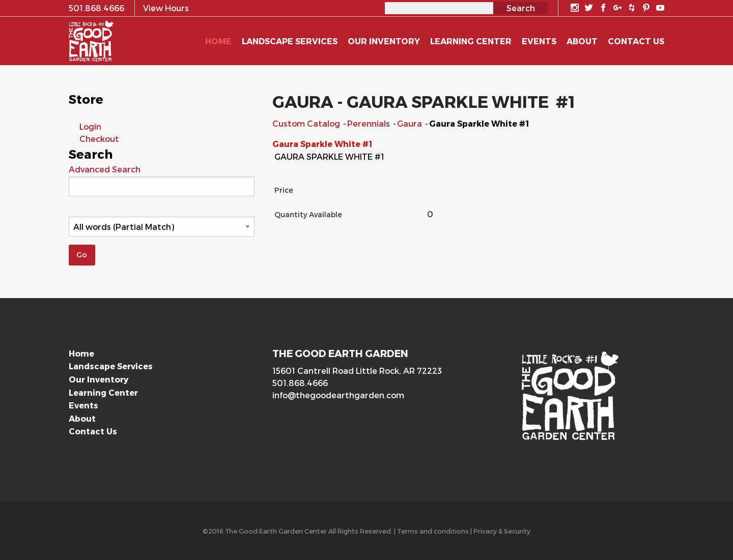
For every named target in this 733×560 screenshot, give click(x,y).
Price (284, 190)
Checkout (99, 139)
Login (90, 126)
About (82, 418)
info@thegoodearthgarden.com (338, 395)
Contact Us (93, 431)
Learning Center (103, 392)
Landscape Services (111, 366)
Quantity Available (308, 214)
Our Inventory (98, 379)
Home (81, 353)
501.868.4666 (300, 383)
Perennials (370, 123)
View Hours (166, 8)
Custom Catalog (307, 123)
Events (83, 405)
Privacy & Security (502, 531)
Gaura (411, 123)
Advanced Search (105, 169)
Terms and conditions (433, 531)
